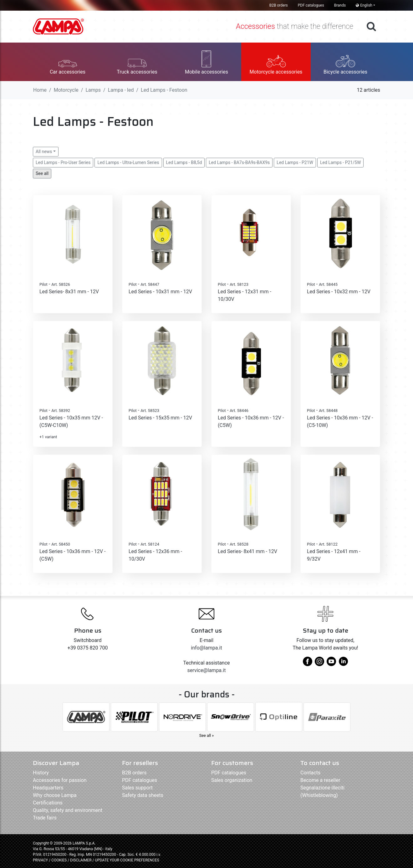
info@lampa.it (206, 648)
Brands (340, 5)
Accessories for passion (60, 780)
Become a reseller (320, 780)
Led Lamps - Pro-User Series (63, 162)
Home (40, 90)
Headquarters (48, 788)
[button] (68, 62)
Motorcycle (66, 90)
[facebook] (308, 664)
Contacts (310, 773)
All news (44, 152)
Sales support (137, 788)
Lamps (93, 90)
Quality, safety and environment (68, 810)
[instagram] (319, 664)
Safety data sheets (143, 795)
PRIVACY (40, 860)
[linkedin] (343, 664)
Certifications (48, 803)
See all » (207, 735)
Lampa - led (121, 90)
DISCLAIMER (81, 860)
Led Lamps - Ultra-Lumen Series (128, 162)
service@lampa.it (207, 670)
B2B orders (279, 5)
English (364, 5)
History (41, 773)
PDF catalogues (311, 5)
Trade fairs (45, 818)
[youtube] (331, 664)
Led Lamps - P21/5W (340, 162)
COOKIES (59, 860)
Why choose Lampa (55, 795)
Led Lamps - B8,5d (184, 162)
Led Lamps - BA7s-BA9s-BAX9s (239, 162)
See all (42, 173)
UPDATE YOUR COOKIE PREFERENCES (127, 860)
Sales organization (232, 780)
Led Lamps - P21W (295, 162)
